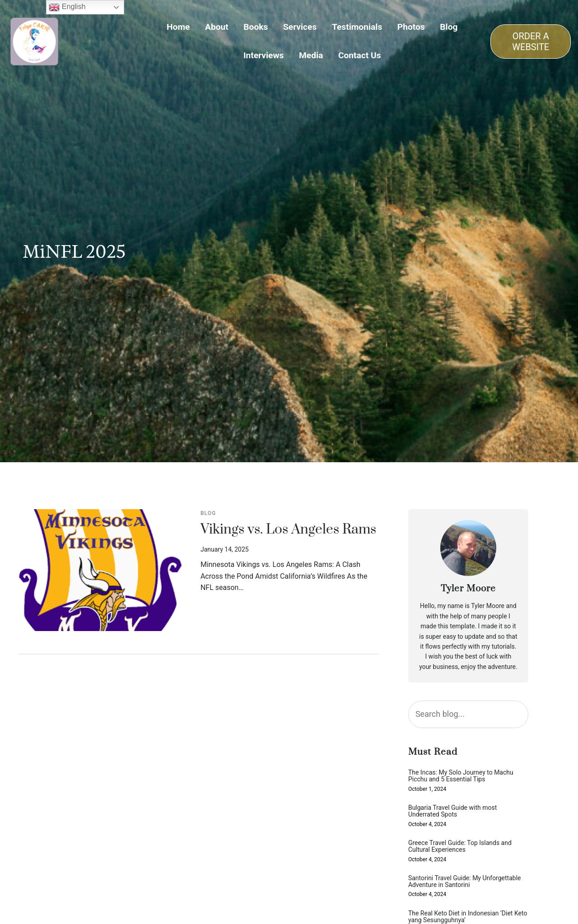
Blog (208, 513)
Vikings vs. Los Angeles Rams (288, 530)
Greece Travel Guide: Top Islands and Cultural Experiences (460, 846)
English (67, 7)
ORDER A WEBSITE (531, 42)
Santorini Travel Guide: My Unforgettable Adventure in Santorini (465, 882)
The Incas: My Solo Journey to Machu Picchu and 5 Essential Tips (461, 776)
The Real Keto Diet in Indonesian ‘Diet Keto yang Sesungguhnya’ (468, 917)
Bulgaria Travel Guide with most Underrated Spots (452, 811)
